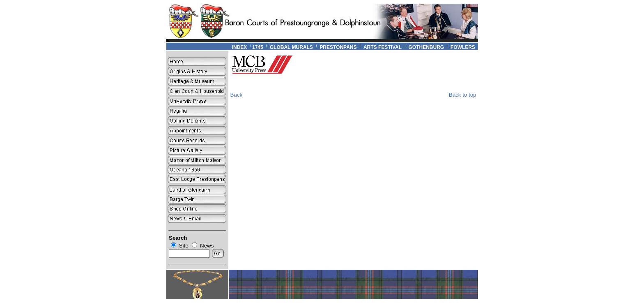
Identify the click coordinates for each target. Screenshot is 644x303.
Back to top (463, 95)
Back (237, 95)
